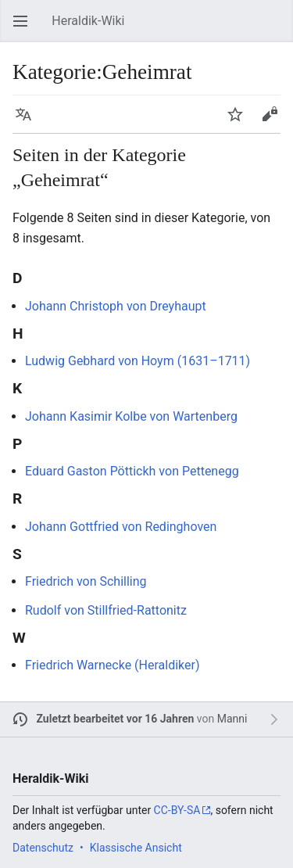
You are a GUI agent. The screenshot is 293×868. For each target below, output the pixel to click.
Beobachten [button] (240, 122)
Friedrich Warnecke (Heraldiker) (113, 665)
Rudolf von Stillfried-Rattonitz (106, 610)
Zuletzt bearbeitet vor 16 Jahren (116, 719)
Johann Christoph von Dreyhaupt (116, 306)
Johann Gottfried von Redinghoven (121, 527)
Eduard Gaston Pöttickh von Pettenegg (132, 471)
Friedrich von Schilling (86, 581)
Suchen (277, 29)
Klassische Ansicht (136, 848)
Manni (232, 719)
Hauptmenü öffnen (25, 29)
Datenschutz (43, 848)
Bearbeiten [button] (274, 122)
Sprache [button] (28, 122)
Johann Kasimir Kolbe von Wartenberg (131, 416)
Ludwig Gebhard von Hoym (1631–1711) (138, 361)
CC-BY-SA (177, 810)
